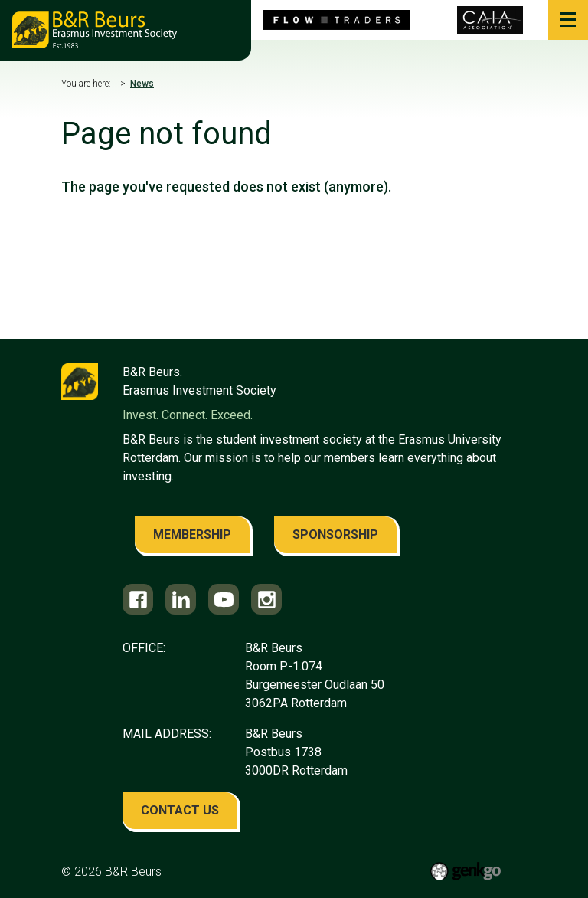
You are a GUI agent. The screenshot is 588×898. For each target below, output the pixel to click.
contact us (180, 810)
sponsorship (335, 534)
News (142, 84)
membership (192, 534)
